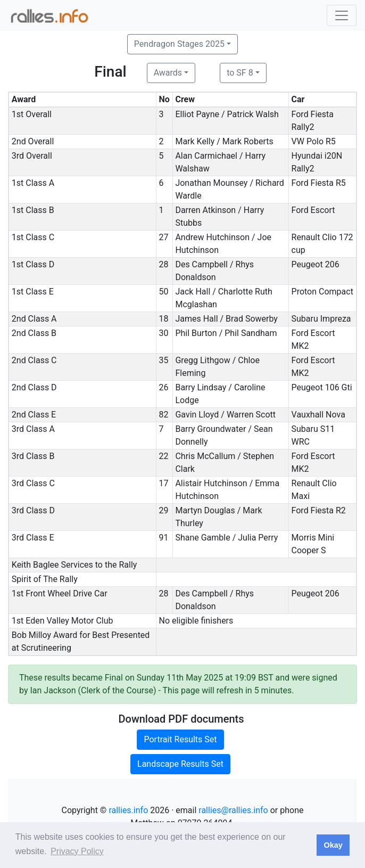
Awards (168, 73)
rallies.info (128, 810)
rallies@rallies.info (233, 810)
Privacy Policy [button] (77, 851)
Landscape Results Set (180, 764)
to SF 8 (240, 73)
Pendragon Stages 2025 (179, 44)
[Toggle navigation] (342, 15)
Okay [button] (333, 845)
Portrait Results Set (180, 739)
